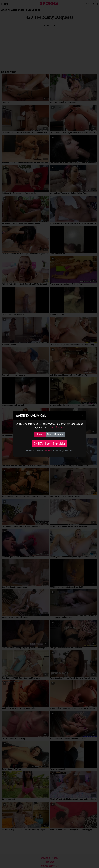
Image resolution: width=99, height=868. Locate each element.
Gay (49, 434)
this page (48, 451)
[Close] (82, 415)
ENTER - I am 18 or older (50, 444)
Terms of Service (56, 427)
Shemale (59, 434)
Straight (40, 434)
